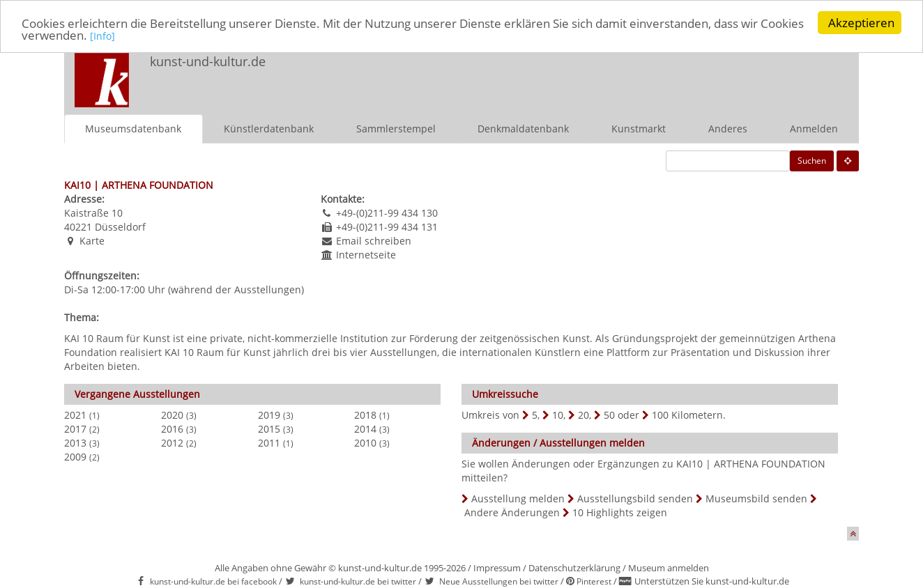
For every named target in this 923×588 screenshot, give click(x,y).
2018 (365, 414)
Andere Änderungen (512, 512)
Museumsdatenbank (133, 128)
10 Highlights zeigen (620, 512)
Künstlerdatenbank (269, 128)
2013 (75, 442)
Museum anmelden (669, 567)
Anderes (728, 128)
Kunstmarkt (639, 128)
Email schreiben (374, 240)
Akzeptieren (861, 23)
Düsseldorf (120, 226)
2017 (75, 428)
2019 (269, 414)
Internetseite (366, 254)
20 (583, 414)
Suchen (812, 160)
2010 (365, 442)
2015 (269, 428)
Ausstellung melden (518, 498)
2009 (75, 456)
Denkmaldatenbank (523, 128)
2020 (172, 414)
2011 (269, 442)
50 (609, 414)
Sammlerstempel (396, 128)
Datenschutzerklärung (574, 567)
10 (558, 414)
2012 (172, 442)
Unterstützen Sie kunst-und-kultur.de (712, 581)
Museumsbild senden (756, 498)
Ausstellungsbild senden (635, 498)
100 (660, 414)
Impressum (497, 567)
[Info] (102, 36)
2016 (172, 428)
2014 (365, 428)
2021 (75, 414)
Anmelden (814, 128)
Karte (92, 240)
